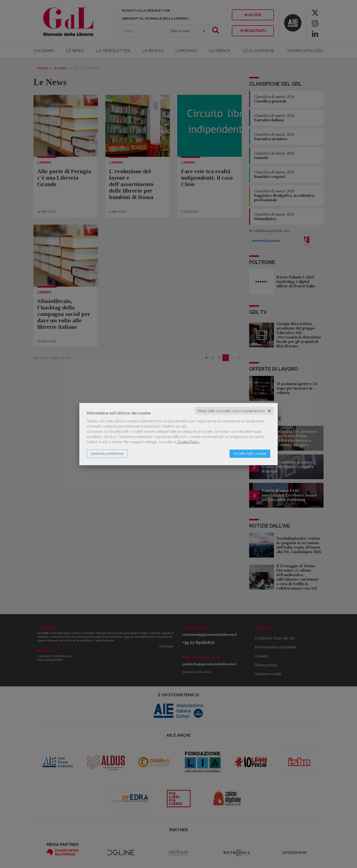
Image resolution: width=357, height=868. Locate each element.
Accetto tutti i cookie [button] (250, 453)
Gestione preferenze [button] (107, 453)
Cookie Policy (188, 442)
